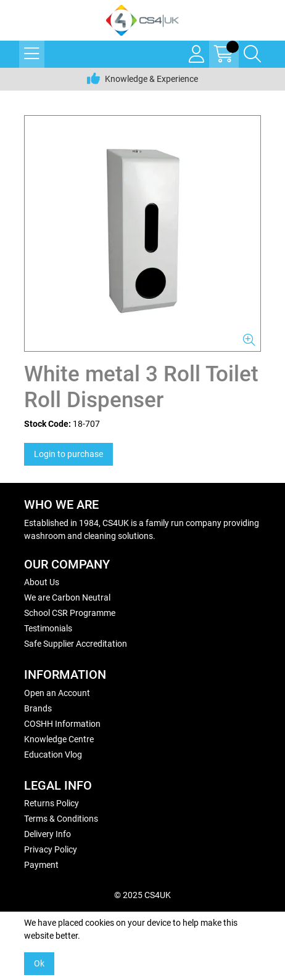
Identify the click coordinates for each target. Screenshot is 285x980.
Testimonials (48, 628)
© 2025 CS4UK (142, 895)
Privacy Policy (51, 849)
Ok (39, 963)
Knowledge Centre (59, 739)
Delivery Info (47, 834)
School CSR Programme (70, 613)
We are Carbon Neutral (67, 597)
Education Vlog (53, 755)
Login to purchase (68, 454)
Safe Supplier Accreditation (76, 644)
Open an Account (57, 693)
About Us (42, 582)
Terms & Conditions (61, 819)
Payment (41, 865)
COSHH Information (62, 724)
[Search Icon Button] (252, 54)
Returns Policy (52, 803)
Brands (38, 708)
